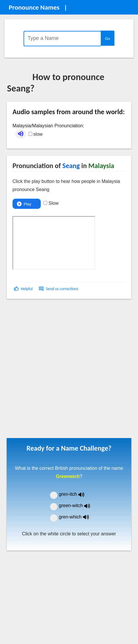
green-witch (78, 506)
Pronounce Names (34, 7)
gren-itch (76, 494)
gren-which (77, 517)
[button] (24, 289)
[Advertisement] (66, 370)
